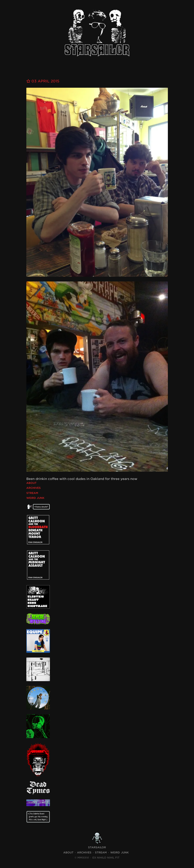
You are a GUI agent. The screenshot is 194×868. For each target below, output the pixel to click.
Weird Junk (35, 498)
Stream (32, 493)
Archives (34, 488)
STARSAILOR (97, 847)
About (31, 483)
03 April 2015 (43, 81)
